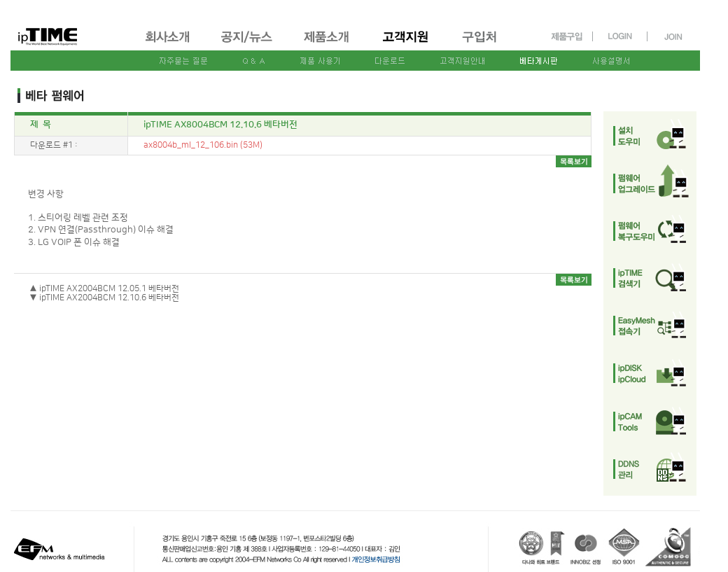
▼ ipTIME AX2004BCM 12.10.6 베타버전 (104, 298)
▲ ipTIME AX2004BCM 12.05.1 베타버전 (104, 289)
